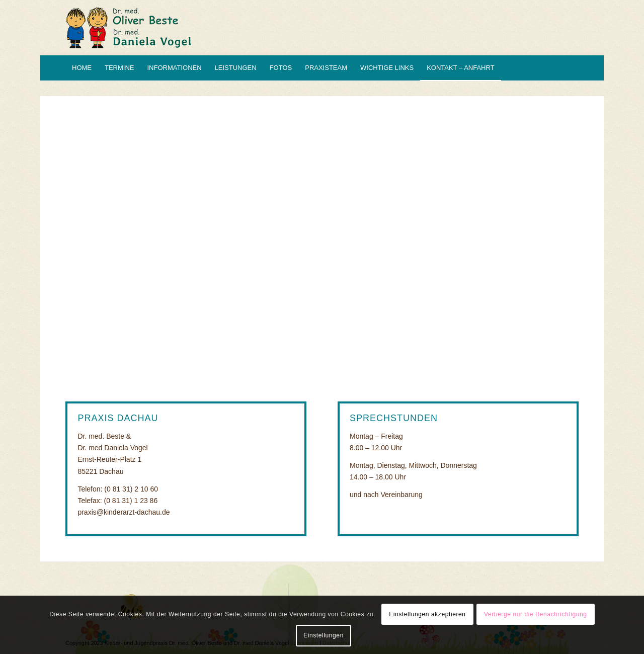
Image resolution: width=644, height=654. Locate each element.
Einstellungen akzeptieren (427, 614)
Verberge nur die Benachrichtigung (536, 614)
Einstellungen (324, 635)
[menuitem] (82, 68)
